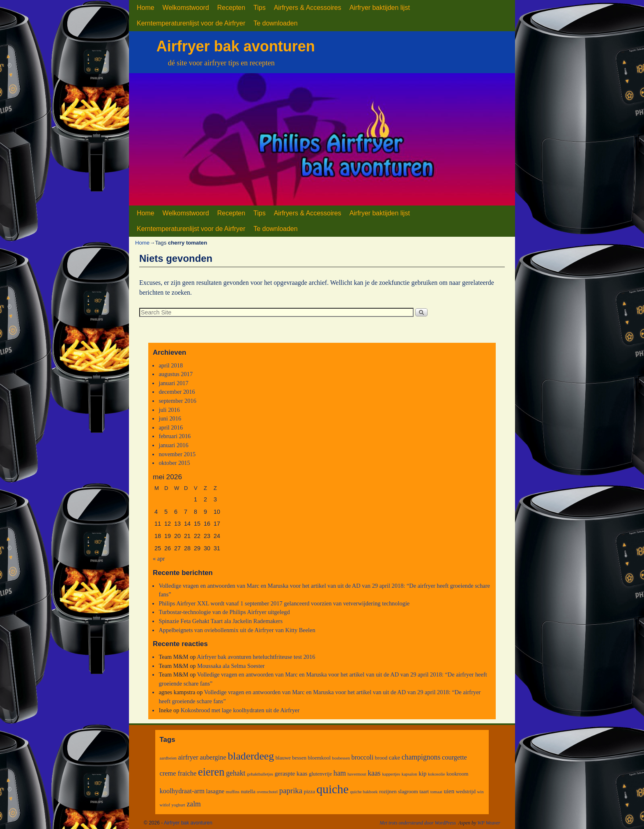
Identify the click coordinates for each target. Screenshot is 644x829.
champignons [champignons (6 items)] (421, 757)
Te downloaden (275, 23)
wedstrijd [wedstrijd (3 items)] (466, 791)
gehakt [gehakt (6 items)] (236, 773)
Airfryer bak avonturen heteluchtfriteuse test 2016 (256, 657)
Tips (260, 8)
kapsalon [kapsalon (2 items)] (409, 774)
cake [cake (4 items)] (394, 757)
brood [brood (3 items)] (381, 758)
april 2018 (171, 365)
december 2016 (177, 392)
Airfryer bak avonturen (236, 46)
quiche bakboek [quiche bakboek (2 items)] (364, 792)
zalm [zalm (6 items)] (194, 804)
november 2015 (177, 454)
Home (146, 8)
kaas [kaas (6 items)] (374, 773)
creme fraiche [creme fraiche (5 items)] (178, 773)
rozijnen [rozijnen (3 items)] (388, 791)
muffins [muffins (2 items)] (233, 792)
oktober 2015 (174, 463)
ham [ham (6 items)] (340, 773)
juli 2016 (169, 410)
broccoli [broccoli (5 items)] (362, 757)
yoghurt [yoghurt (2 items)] (178, 805)
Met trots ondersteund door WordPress (418, 823)
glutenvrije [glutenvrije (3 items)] (320, 774)
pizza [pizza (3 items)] (309, 791)
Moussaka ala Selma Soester (231, 666)
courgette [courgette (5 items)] (454, 757)
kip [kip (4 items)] (422, 774)
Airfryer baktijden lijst (380, 8)
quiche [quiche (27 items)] (333, 789)
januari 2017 (173, 383)
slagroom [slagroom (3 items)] (408, 791)
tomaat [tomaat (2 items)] (436, 792)
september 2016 (177, 401)
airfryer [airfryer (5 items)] (188, 757)
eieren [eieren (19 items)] (211, 772)
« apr (159, 559)
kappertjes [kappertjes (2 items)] (391, 774)
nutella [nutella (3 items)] (248, 791)
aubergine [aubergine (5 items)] (213, 757)
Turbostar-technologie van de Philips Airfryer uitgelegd (224, 612)
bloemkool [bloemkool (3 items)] (319, 758)
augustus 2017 (176, 374)
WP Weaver (489, 823)
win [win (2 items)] (481, 792)
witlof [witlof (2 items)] (165, 805)
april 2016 (171, 427)
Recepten (231, 8)
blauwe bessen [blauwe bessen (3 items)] (291, 758)
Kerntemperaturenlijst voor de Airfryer (191, 23)
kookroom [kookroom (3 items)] (457, 774)
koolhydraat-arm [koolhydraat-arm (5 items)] (182, 791)
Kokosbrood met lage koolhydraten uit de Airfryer (240, 710)
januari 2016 (173, 445)
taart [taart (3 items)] (424, 791)
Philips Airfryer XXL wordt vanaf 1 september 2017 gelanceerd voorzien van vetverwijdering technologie (284, 603)
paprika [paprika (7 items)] (291, 791)
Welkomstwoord (186, 8)
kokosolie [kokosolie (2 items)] (436, 774)
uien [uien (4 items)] (449, 791)
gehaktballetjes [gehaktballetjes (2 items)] (260, 774)
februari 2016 (175, 436)
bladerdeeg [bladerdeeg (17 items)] (251, 756)
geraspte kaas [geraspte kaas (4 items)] (291, 774)
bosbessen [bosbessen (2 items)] (341, 758)
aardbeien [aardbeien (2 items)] (168, 758)
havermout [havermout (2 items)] (357, 774)
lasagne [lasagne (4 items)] (215, 791)
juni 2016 (170, 418)
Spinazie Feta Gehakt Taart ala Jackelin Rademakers (221, 621)
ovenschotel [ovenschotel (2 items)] (267, 792)
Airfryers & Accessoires (308, 8)
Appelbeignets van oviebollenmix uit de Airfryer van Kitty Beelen (237, 630)
